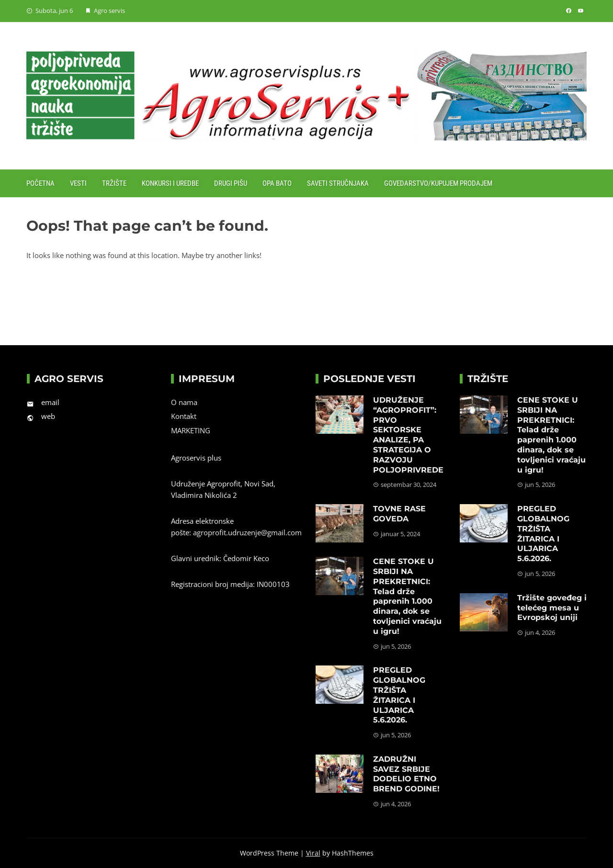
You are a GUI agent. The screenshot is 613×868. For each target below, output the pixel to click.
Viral (313, 853)
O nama (184, 402)
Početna (40, 183)
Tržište (114, 183)
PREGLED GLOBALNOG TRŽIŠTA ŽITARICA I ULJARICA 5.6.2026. (399, 695)
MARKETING (191, 430)
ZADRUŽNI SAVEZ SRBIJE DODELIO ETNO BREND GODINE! (406, 774)
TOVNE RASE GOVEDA (399, 514)
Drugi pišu (231, 183)
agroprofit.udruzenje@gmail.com (247, 532)
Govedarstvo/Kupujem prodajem (438, 183)
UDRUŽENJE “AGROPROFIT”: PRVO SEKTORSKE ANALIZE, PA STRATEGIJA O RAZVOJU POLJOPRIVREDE (408, 435)
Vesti (78, 183)
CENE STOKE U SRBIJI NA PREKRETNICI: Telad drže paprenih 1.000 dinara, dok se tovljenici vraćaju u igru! (407, 596)
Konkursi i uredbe (170, 183)
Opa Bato (277, 183)
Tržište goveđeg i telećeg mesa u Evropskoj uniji (552, 608)
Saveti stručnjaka (338, 183)
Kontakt (184, 416)
